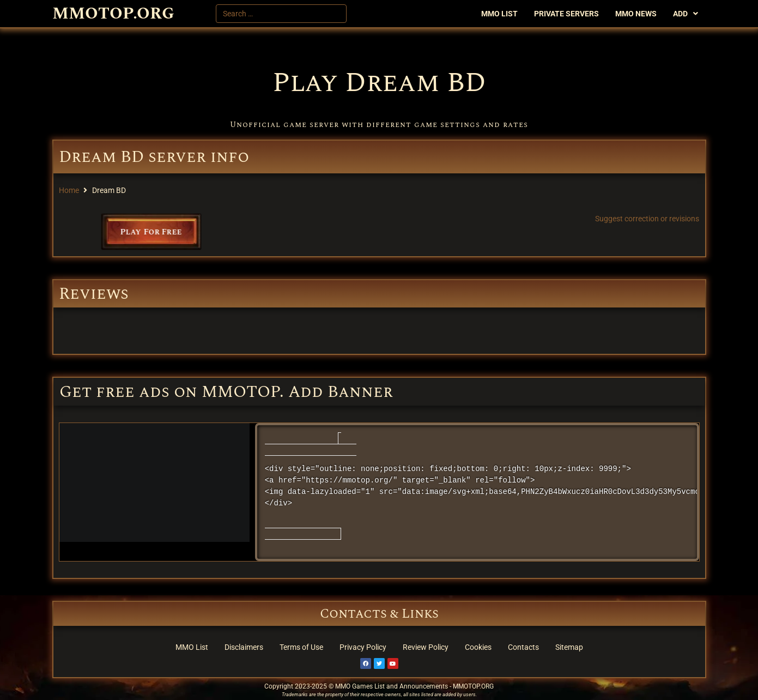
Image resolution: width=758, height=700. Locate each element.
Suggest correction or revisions (647, 219)
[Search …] (281, 14)
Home (69, 190)
